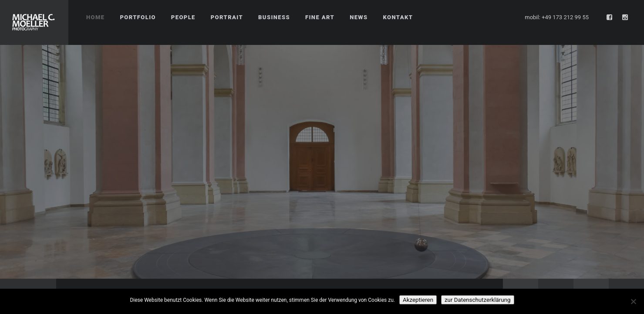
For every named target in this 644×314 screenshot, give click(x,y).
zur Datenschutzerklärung (478, 300)
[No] (633, 301)
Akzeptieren (418, 300)
